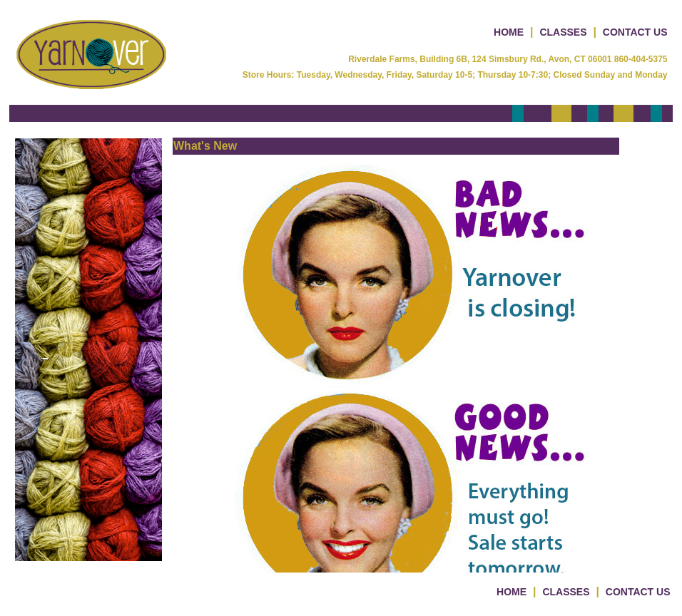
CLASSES (563, 32)
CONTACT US (635, 32)
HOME (509, 32)
